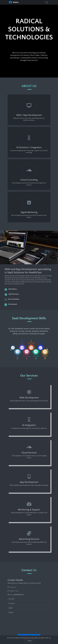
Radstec (14, 2)
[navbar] (47, 2)
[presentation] (20, 629)
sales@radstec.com (19, 595)
